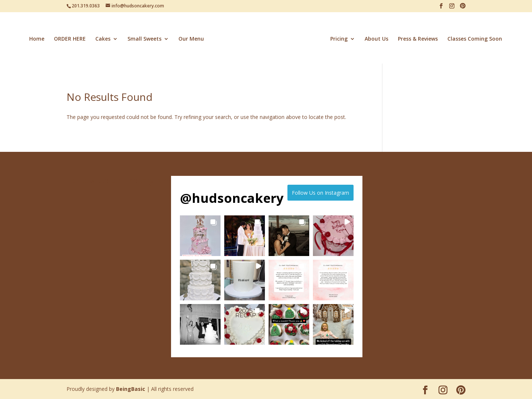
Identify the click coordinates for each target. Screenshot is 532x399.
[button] (200, 236)
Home (37, 39)
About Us (376, 39)
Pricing (339, 39)
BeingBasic (131, 389)
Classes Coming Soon (475, 39)
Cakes (103, 39)
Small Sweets (144, 39)
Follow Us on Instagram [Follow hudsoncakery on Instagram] (320, 193)
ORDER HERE (70, 39)
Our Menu (191, 39)
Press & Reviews (418, 39)
